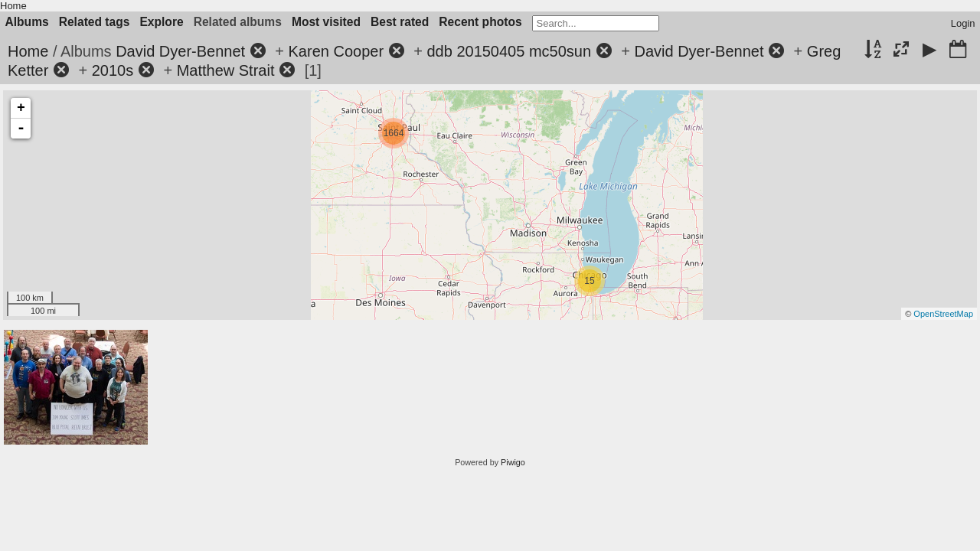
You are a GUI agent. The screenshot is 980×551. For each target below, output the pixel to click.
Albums (27, 22)
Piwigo (513, 462)
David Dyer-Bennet (180, 51)
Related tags (95, 22)
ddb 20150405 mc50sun (509, 51)
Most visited (326, 22)
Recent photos (480, 22)
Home (13, 6)
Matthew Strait (226, 70)
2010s (113, 70)
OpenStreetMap (943, 314)
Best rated (400, 22)
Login (963, 23)
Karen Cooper (336, 51)
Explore (161, 22)
